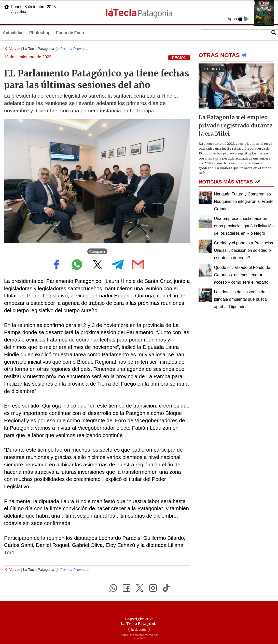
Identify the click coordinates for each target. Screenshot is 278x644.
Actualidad (13, 33)
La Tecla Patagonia (39, 49)
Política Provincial (75, 49)
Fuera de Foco (70, 33)
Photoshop (40, 33)
